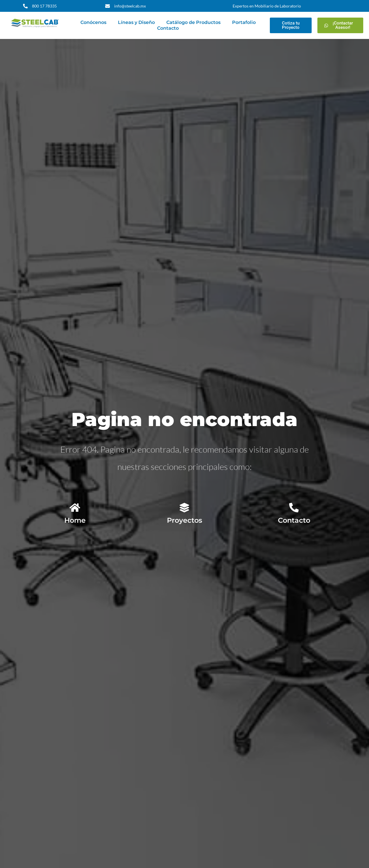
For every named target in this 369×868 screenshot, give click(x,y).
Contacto (168, 28)
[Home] (75, 508)
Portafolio (244, 22)
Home (75, 520)
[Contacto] (294, 508)
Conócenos (93, 22)
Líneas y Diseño (136, 22)
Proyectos (184, 520)
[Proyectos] (184, 508)
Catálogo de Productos (193, 22)
